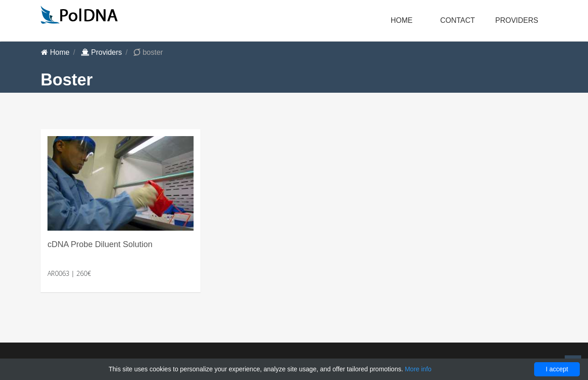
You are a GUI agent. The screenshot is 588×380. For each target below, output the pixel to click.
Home (402, 20)
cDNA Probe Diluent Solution (100, 244)
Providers (101, 52)
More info (418, 369)
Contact (457, 20)
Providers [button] (517, 20)
